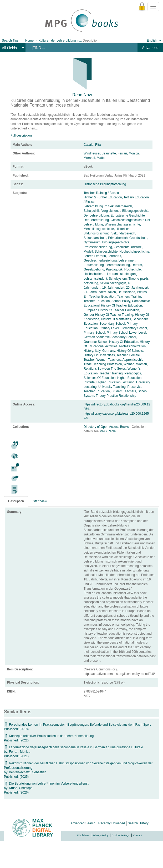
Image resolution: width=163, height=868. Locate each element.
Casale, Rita (92, 145)
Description (16, 501)
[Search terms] (79, 48)
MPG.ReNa (108, 431)
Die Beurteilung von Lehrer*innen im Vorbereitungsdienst (46, 784)
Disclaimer (83, 835)
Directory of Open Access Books (107, 427)
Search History (138, 823)
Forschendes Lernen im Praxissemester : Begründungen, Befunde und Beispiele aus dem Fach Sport (77, 725)
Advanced (150, 48)
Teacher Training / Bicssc (101, 193)
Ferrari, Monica (128, 153)
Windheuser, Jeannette (100, 153)
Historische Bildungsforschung (105, 184)
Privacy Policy (100, 835)
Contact (137, 835)
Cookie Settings (121, 835)
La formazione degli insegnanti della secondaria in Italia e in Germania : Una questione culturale (73, 747)
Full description (21, 136)
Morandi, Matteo (95, 158)
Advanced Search (83, 823)
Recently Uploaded (112, 823)
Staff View (40, 501)
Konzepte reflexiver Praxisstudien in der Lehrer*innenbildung (49, 736)
